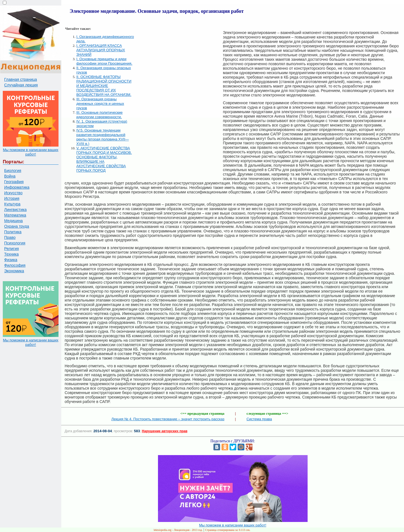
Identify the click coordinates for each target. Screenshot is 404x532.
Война (10, 176)
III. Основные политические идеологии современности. (99, 115)
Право (10, 237)
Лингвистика (15, 210)
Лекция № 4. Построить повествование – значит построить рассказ (168, 419)
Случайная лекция (21, 85)
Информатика (17, 187)
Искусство (13, 193)
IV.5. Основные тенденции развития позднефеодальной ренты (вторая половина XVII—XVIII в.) (103, 137)
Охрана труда (17, 226)
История (12, 198)
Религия (12, 249)
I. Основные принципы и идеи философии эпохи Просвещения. (104, 61)
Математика (15, 215)
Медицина (14, 221)
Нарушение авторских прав (165, 431)
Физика (11, 260)
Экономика (14, 271)
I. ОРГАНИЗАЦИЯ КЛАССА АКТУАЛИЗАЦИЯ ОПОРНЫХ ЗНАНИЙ (101, 50)
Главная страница (21, 79)
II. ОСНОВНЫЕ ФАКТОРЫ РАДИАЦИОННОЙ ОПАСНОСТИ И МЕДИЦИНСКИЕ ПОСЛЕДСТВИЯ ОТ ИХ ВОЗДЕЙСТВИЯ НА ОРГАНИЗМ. (104, 86)
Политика (13, 232)
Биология (13, 171)
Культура (12, 204)
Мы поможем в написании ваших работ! (31, 152)
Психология (15, 243)
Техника (11, 254)
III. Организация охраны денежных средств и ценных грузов (100, 104)
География (14, 182)
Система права (259, 419)
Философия (15, 265)
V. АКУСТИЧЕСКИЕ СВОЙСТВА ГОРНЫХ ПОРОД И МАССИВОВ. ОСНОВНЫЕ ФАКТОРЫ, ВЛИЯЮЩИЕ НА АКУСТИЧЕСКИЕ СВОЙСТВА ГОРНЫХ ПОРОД (104, 159)
